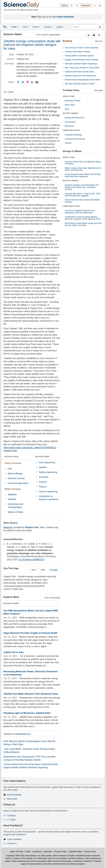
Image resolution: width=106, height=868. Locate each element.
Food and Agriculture (18, 483)
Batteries (12, 495)
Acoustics (44, 477)
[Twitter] (23, 82)
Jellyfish (43, 467)
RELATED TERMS (42, 457)
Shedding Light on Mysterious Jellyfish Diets (27, 713)
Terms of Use (90, 852)
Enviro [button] (36, 27)
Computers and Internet (75, 139)
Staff (28, 852)
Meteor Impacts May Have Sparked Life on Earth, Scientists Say (83, 169)
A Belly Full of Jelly (13, 652)
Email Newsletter (14, 795)
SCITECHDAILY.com (23, 734)
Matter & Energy (13, 489)
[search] (100, 27)
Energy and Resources (75, 118)
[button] (89, 35)
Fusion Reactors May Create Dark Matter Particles (82, 201)
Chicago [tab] (54, 570)
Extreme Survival (16, 478)
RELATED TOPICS (12, 457)
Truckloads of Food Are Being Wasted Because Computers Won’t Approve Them (83, 218)
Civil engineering (47, 463)
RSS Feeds (12, 799)
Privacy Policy (61, 852)
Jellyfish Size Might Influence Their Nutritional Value (31, 694)
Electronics (70, 126)
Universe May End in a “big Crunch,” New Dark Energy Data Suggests (83, 195)
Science (43, 482)
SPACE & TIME (69, 96)
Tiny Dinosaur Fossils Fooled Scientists (82, 48)
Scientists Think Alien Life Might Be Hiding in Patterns (83, 163)
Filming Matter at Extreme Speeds (79, 56)
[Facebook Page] (72, 5)
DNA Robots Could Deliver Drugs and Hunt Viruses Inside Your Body (83, 224)
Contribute (37, 852)
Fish (10, 469)
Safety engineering (48, 472)
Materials (8, 527)
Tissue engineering (48, 491)
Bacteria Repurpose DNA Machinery (80, 76)
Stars (67, 109)
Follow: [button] (64, 6)
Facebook (11, 816)
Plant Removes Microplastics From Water (83, 80)
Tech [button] (26, 27)
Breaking (67, 41)
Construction (70, 122)
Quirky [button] (60, 27)
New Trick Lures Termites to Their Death (82, 68)
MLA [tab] (34, 570)
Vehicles (12, 499)
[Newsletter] (100, 5)
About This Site (17, 852)
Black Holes (70, 105)
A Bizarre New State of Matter (78, 52)
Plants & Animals (13, 463)
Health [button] (15, 27)
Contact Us (12, 843)
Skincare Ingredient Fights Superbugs (81, 64)
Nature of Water (16, 512)
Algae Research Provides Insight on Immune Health (30, 633)
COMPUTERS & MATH (71, 130)
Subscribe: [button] (86, 6)
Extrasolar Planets (73, 101)
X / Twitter (11, 820)
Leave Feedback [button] (14, 839)
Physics (43, 487)
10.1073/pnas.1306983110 (31, 560)
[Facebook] (18, 82)
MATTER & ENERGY (71, 113)
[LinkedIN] (32, 82)
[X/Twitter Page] (77, 5)
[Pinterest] (28, 82)
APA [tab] (43, 570)
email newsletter (65, 17)
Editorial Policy (76, 852)
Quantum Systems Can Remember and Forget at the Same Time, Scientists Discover (82, 187)
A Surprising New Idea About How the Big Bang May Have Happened (83, 175)
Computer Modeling (73, 135)
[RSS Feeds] (94, 5)
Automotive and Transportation (15, 506)
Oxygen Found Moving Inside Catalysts (82, 60)
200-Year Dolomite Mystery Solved (80, 84)
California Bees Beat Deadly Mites (79, 72)
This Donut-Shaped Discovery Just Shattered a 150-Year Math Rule (80, 212)
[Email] (37, 82)
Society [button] (48, 27)
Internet (68, 143)
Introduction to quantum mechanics (49, 498)
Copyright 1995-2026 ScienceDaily (21, 856)
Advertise (48, 852)
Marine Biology (15, 474)
